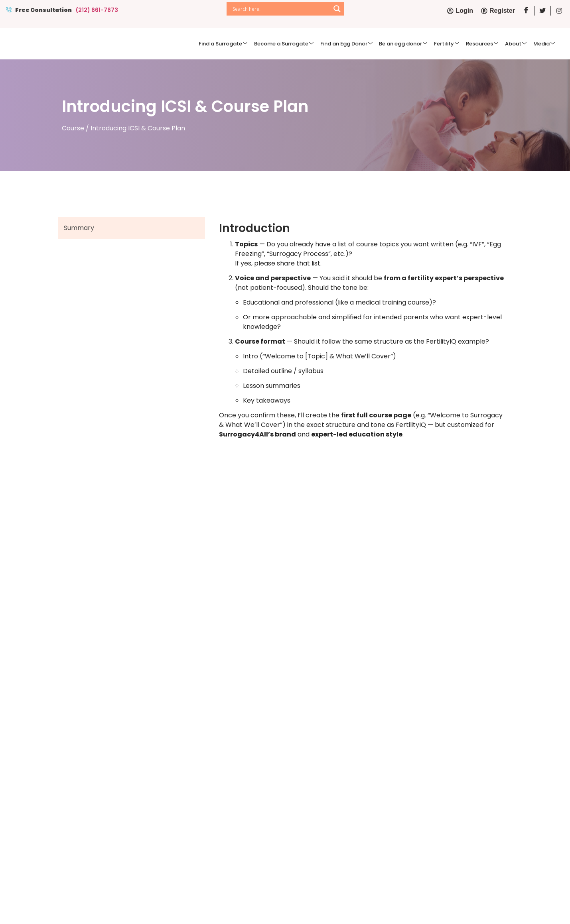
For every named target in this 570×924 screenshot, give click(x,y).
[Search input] (280, 9)
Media (545, 43)
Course (73, 127)
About (519, 43)
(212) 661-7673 (97, 10)
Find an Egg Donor (357, 43)
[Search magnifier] (337, 9)
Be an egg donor (412, 43)
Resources (487, 43)
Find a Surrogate (237, 43)
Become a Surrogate (296, 43)
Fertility (453, 43)
